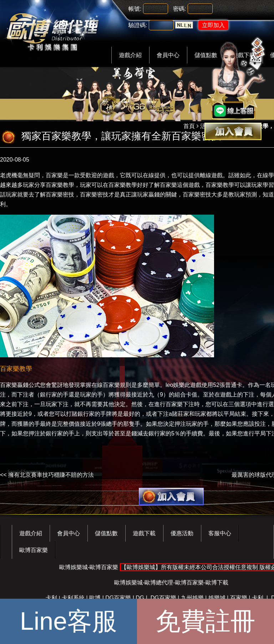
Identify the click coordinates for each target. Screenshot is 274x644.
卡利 (51, 598)
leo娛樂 (175, 385)
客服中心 (220, 533)
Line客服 (68, 621)
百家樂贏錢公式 (20, 385)
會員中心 (168, 55)
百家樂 (239, 598)
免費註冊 (205, 621)
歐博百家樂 (34, 550)
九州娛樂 (192, 598)
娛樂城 (217, 598)
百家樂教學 (220, 185)
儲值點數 (106, 533)
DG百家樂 (118, 598)
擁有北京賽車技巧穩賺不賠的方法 (51, 475)
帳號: (135, 9)
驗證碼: (138, 25)
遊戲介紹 (130, 55)
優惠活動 (182, 533)
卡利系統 (73, 598)
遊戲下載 (144, 533)
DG (140, 598)
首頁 (189, 126)
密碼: (179, 9)
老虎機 (9, 175)
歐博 (95, 598)
